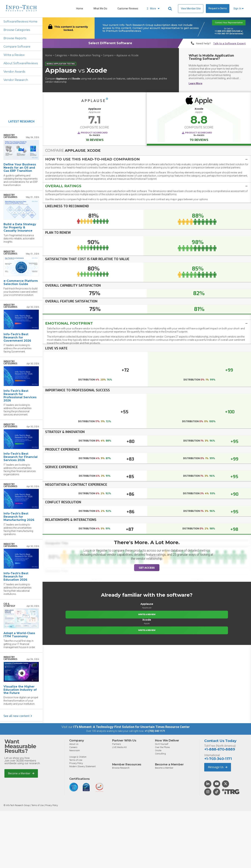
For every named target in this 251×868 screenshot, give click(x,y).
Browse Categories (17, 30)
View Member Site (191, 9)
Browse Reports (15, 38)
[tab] (147, 159)
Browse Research (121, 768)
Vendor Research (16, 80)
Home (80, 9)
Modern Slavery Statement (82, 766)
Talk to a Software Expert (229, 44)
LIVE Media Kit (119, 747)
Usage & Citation (78, 757)
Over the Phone (162, 747)
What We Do (100, 9)
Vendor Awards (14, 72)
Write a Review (14, 55)
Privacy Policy (76, 763)
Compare (108, 55)
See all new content (18, 716)
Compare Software (17, 47)
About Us (74, 744)
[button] (147, 159)
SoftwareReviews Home (20, 22)
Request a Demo (218, 8)
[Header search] (171, 9)
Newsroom (75, 750)
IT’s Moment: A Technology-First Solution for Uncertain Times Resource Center (132, 727)
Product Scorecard (94, 133)
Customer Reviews (128, 9)
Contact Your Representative (229, 23)
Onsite (158, 750)
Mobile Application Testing (85, 55)
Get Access (147, 568)
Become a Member (21, 773)
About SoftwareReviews (21, 63)
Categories (61, 55)
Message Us (218, 767)
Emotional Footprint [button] (69, 323)
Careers (73, 747)
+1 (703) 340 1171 (155, 731)
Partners (117, 744)
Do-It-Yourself (162, 744)
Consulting (160, 754)
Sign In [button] (239, 9)
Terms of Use (76, 760)
